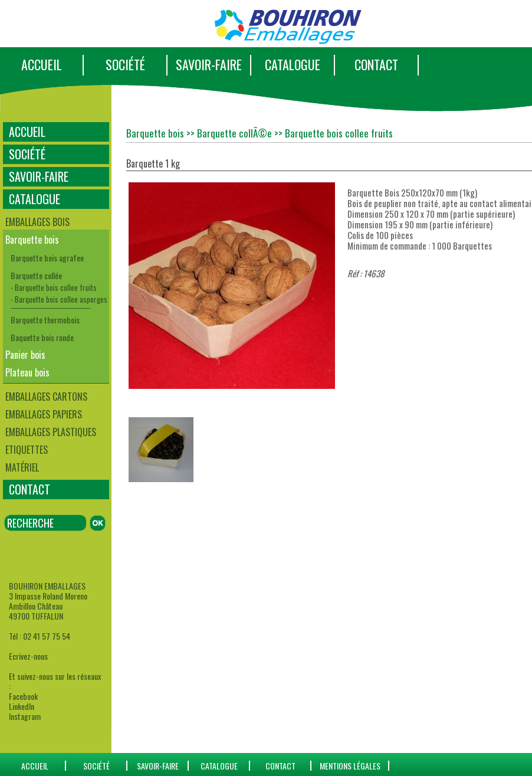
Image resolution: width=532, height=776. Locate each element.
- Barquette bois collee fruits (54, 287)
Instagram (25, 716)
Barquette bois (32, 240)
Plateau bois (27, 372)
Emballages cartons (46, 397)
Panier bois (25, 355)
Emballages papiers (44, 414)
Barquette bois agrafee (47, 258)
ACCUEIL (42, 64)
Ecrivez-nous (28, 656)
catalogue (219, 766)
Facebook (23, 696)
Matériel (22, 467)
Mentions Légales (350, 766)
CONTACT (376, 64)
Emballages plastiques (51, 432)
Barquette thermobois (45, 320)
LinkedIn (22, 706)
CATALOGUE (293, 64)
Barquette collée (36, 275)
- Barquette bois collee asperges (59, 299)
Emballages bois (37, 222)
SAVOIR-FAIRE (209, 64)
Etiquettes (27, 450)
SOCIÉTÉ (125, 64)
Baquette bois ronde (42, 337)
